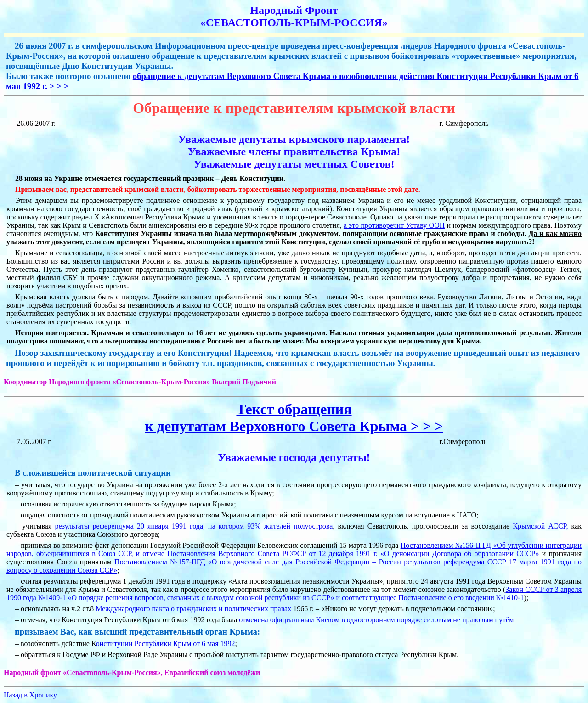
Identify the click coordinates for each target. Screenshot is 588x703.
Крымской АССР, (540, 526)
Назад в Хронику (30, 695)
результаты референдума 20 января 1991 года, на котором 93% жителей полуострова (192, 526)
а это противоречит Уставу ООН (394, 225)
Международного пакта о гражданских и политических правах (193, 609)
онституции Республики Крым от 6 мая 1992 (166, 644)
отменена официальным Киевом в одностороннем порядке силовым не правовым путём (376, 620)
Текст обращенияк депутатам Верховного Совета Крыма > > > (294, 418)
